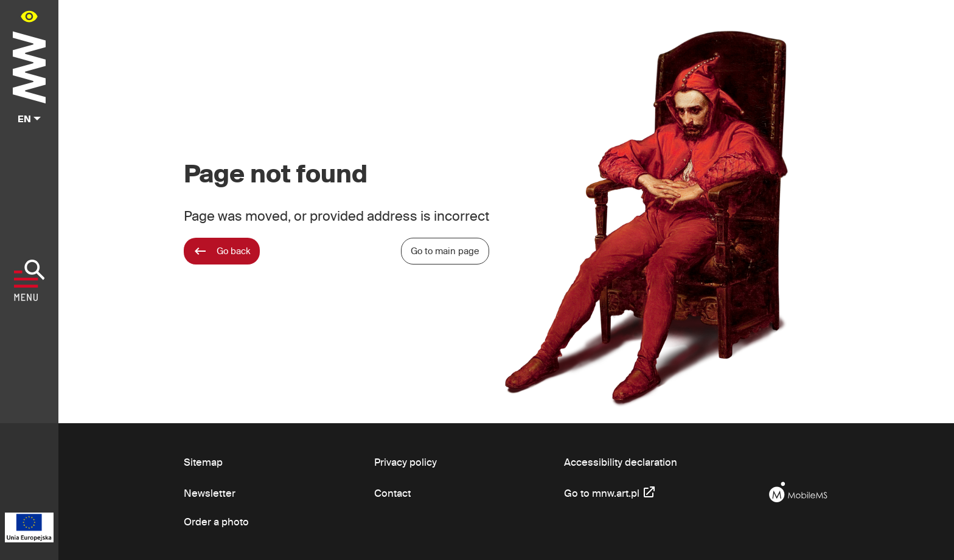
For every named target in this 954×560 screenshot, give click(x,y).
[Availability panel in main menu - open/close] (29, 16)
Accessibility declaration (621, 462)
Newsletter (210, 493)
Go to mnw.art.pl (610, 492)
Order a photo (216, 521)
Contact (393, 493)
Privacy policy (406, 462)
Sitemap (203, 462)
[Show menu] (30, 280)
